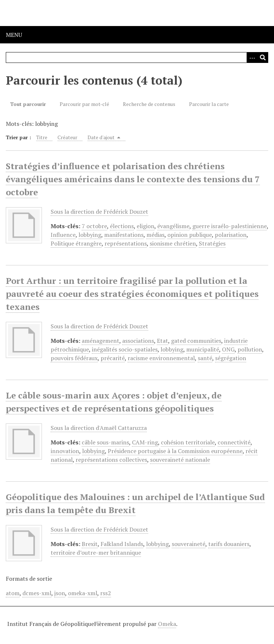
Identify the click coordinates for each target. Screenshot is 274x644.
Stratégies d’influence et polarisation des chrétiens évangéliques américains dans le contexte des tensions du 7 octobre (133, 179)
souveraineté (189, 544)
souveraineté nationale (180, 460)
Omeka (167, 624)
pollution (250, 349)
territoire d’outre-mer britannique (96, 553)
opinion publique (190, 235)
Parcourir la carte (209, 104)
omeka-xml (83, 593)
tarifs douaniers (229, 544)
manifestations (124, 235)
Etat (162, 341)
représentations (126, 243)
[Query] (137, 57)
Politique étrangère (76, 243)
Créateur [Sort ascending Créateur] (67, 137)
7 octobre (94, 226)
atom (13, 593)
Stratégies (212, 243)
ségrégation (231, 358)
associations (138, 341)
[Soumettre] (263, 57)
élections (122, 226)
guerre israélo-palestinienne (230, 226)
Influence (63, 235)
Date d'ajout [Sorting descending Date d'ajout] (104, 137)
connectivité (234, 442)
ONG (228, 349)
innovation (65, 451)
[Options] (252, 57)
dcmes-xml (37, 593)
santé (205, 358)
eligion (145, 226)
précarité (113, 358)
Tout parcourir (28, 104)
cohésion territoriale (188, 442)
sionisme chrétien (173, 243)
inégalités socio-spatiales (125, 349)
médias (155, 235)
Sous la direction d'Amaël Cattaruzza (99, 428)
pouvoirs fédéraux (74, 358)
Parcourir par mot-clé (84, 104)
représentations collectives (111, 460)
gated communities (196, 341)
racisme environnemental (161, 358)
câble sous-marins (105, 442)
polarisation (231, 235)
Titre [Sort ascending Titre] (42, 137)
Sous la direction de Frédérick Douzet (99, 212)
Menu (14, 35)
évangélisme (173, 226)
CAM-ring (145, 442)
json (60, 593)
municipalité (203, 349)
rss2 (106, 593)
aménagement (100, 341)
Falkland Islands (122, 544)
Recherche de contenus (149, 104)
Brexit (90, 544)
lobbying (90, 235)
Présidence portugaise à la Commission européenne (175, 451)
